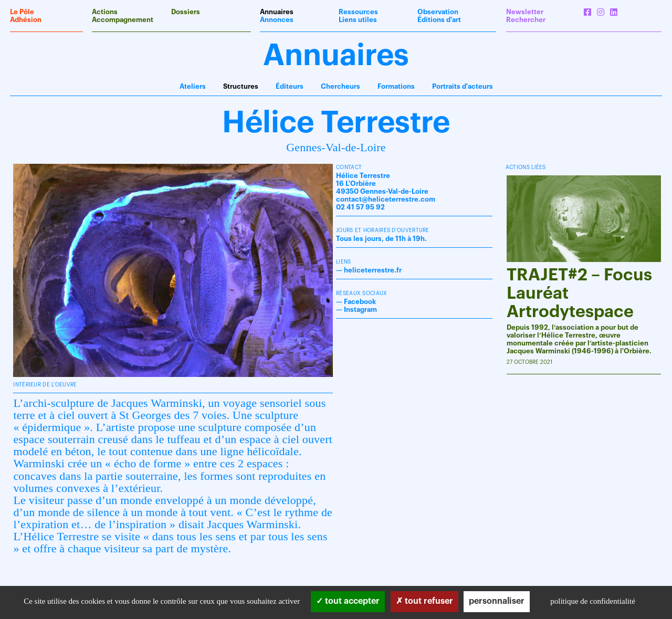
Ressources (358, 12)
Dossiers (186, 12)
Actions (105, 12)
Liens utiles (358, 20)
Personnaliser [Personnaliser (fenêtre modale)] (497, 601)
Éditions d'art (439, 20)
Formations (396, 86)
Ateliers (193, 86)
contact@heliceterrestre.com (386, 199)
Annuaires (277, 12)
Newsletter (525, 12)
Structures (241, 86)
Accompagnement (123, 20)
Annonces (277, 20)
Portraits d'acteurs (463, 86)
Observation (438, 12)
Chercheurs (340, 86)
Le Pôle (22, 12)
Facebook (360, 302)
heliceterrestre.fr (373, 270)
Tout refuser (424, 601)
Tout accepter (348, 601)
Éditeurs (290, 86)
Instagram (360, 309)
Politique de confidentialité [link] (593, 601)
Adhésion (26, 20)
